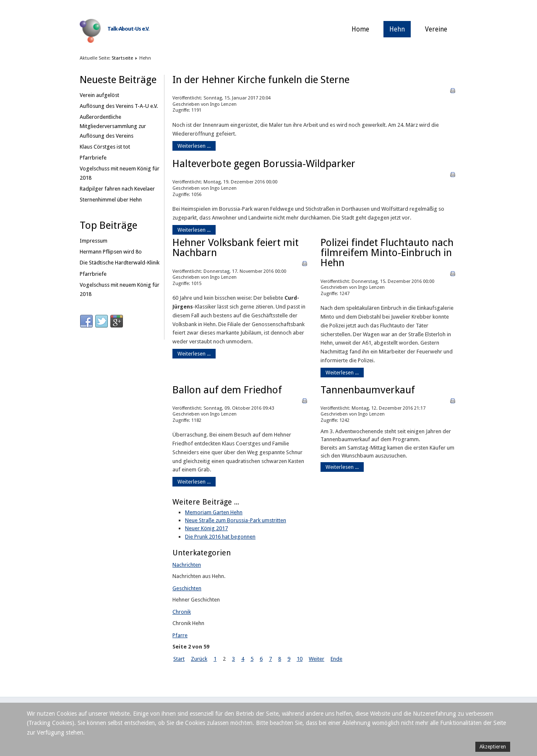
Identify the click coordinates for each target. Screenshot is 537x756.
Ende (336, 659)
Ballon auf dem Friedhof (227, 390)
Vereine (436, 29)
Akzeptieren (493, 747)
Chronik (182, 612)
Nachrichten (187, 565)
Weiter (317, 659)
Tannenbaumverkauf (368, 390)
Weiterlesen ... (194, 146)
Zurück (199, 659)
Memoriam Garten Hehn (214, 512)
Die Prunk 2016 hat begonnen (220, 537)
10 (300, 659)
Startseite (122, 58)
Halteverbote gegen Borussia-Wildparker (264, 164)
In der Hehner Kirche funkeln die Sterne (261, 80)
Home (360, 29)
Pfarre (180, 635)
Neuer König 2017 (206, 528)
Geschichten (187, 588)
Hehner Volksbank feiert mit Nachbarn (236, 248)
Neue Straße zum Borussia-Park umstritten (236, 520)
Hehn (397, 29)
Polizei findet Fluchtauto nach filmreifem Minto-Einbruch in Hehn (387, 253)
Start (179, 659)
